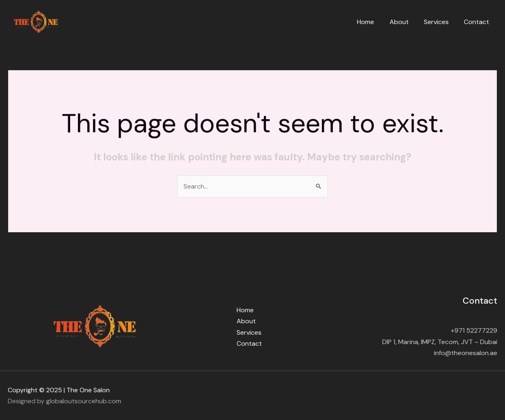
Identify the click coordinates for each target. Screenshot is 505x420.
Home (373, 22)
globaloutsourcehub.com (84, 401)
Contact (478, 22)
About (404, 22)
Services (440, 22)
